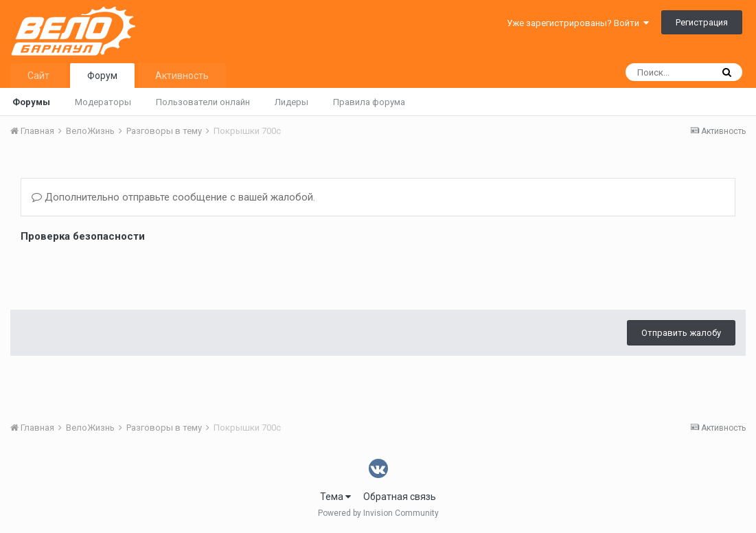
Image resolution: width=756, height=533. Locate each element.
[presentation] (125, 273)
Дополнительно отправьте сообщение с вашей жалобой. (173, 197)
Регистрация (702, 22)
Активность (182, 76)
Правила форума (369, 102)
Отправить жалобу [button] (681, 333)
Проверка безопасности (83, 236)
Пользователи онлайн (203, 102)
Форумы (31, 102)
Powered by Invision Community (378, 513)
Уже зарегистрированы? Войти (578, 23)
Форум (102, 76)
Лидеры (291, 102)
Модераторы (103, 102)
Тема (335, 497)
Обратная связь (400, 497)
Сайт (38, 76)
